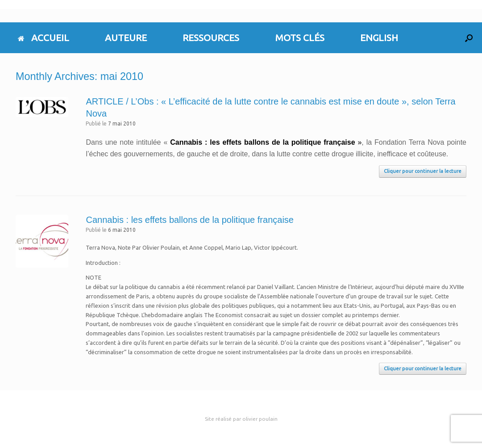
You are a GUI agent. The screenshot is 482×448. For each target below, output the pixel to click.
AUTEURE (126, 38)
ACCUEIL (44, 38)
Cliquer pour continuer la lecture (423, 171)
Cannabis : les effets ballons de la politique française (189, 220)
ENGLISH (379, 38)
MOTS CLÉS (300, 38)
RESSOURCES (211, 38)
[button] (469, 38)
